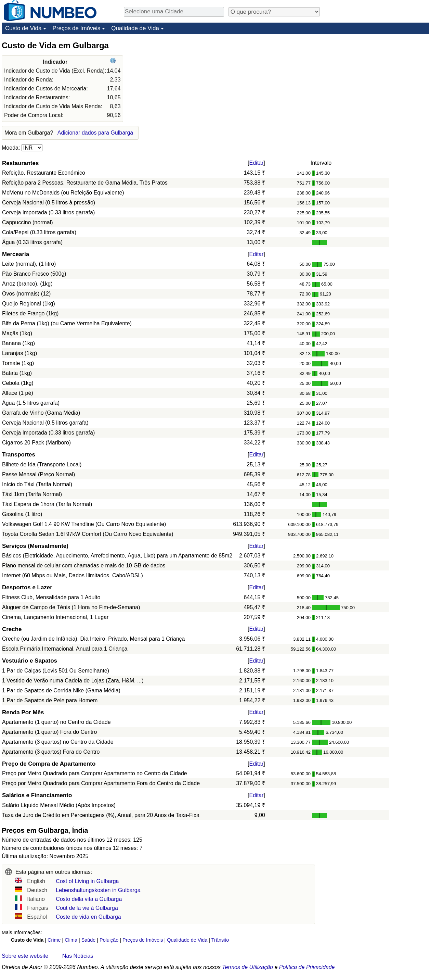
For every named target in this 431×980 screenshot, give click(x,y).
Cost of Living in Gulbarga (87, 881)
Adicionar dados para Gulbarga (95, 133)
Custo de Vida (23, 28)
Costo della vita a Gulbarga (89, 899)
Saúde (89, 940)
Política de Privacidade (307, 967)
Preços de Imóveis (76, 28)
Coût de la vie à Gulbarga (87, 908)
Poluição (109, 940)
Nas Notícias (78, 956)
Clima (71, 940)
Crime (54, 940)
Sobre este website (25, 956)
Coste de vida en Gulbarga (88, 917)
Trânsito (220, 940)
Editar (257, 163)
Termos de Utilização (247, 967)
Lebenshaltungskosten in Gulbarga (98, 890)
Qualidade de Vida (135, 28)
